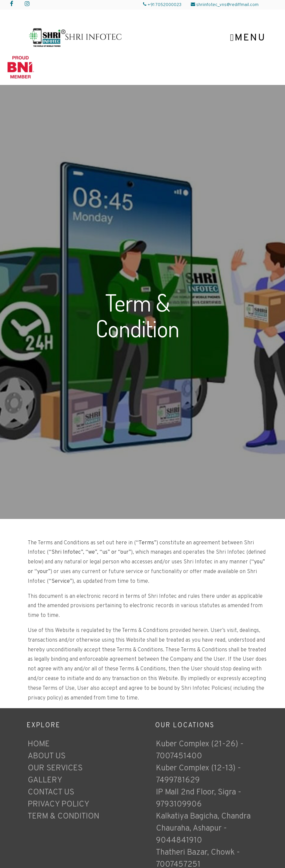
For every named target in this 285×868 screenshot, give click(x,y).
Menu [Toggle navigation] (248, 38)
